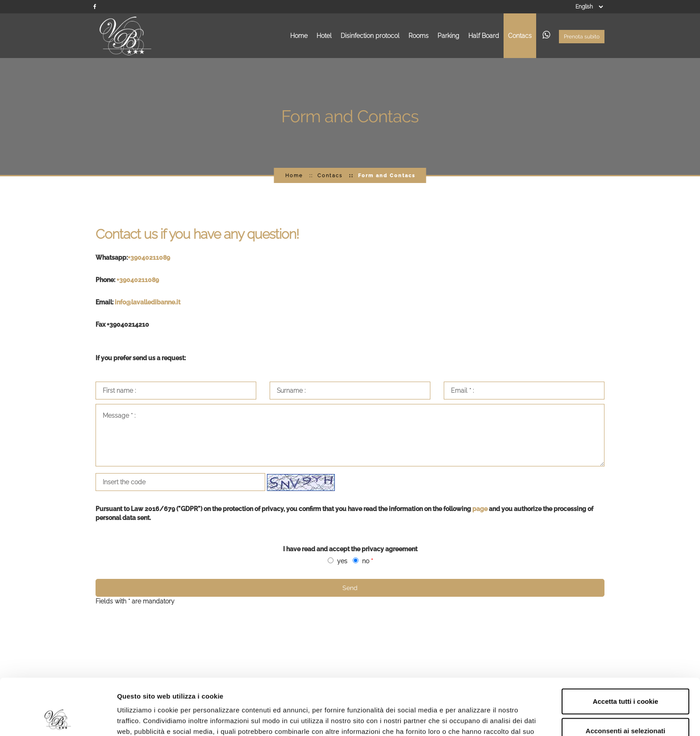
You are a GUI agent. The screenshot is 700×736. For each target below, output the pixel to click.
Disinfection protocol (370, 36)
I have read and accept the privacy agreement (350, 549)
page (481, 509)
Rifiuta (626, 707)
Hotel (324, 36)
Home (299, 36)
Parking (448, 36)
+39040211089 (150, 258)
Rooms (419, 36)
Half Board (484, 36)
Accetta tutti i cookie (626, 648)
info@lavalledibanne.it (148, 302)
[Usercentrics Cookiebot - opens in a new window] (58, 719)
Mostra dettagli (474, 718)
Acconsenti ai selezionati (625, 678)
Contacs (520, 36)
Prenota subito (582, 37)
